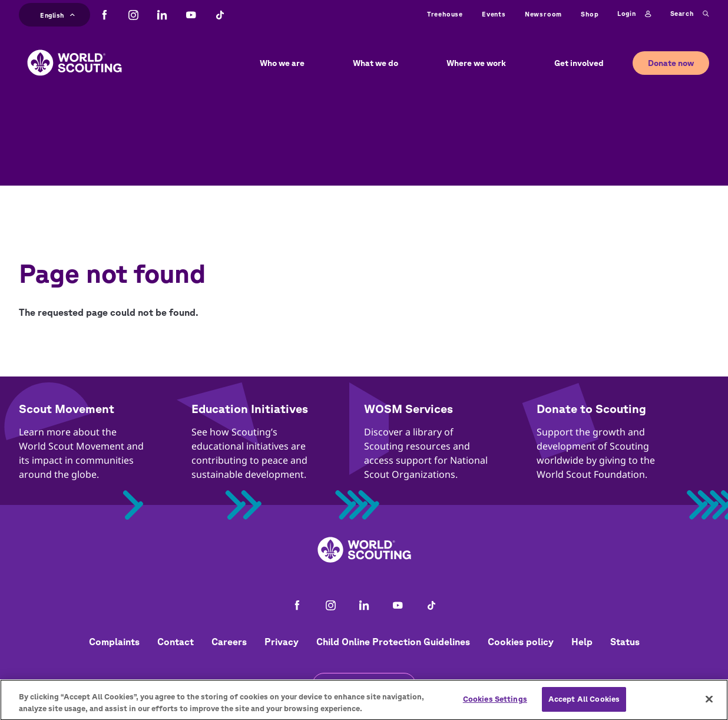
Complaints (114, 642)
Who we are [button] (282, 63)
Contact (176, 642)
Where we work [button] (476, 63)
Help (582, 642)
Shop (590, 14)
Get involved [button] (579, 63)
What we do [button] (375, 63)
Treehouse (445, 14)
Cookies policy (521, 642)
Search (690, 14)
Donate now (671, 63)
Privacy (282, 642)
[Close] (709, 704)
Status (625, 642)
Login (634, 14)
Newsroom (543, 14)
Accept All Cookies (584, 704)
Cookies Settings (495, 704)
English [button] (57, 14)
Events (494, 14)
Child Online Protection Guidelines (393, 642)
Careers (229, 642)
